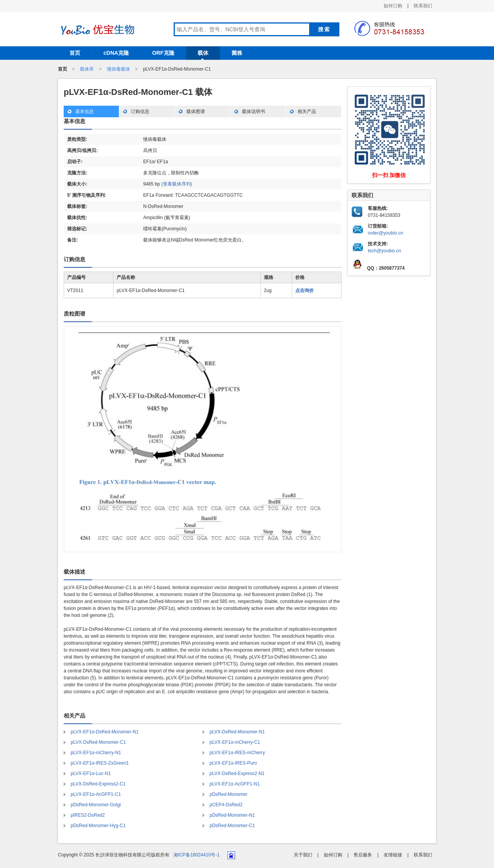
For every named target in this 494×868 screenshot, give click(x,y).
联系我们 (423, 6)
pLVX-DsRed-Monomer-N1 (237, 732)
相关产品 (307, 111)
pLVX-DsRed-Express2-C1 (98, 784)
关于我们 (303, 855)
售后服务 (363, 855)
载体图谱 (196, 111)
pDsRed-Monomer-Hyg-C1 (98, 826)
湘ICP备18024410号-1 (196, 855)
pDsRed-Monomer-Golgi (96, 805)
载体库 (87, 69)
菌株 (237, 53)
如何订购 (393, 6)
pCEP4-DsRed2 (226, 805)
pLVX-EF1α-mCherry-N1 (96, 753)
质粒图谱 (74, 314)
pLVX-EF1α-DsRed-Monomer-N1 (105, 732)
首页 (75, 53)
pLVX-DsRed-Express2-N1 (237, 773)
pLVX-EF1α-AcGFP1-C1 (96, 794)
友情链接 (393, 855)
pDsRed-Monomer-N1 (232, 815)
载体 (203, 53)
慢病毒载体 (118, 69)
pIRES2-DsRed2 (88, 815)
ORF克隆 (163, 53)
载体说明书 (254, 111)
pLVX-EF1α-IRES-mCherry (237, 753)
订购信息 (140, 111)
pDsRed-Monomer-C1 (232, 826)
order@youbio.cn (386, 233)
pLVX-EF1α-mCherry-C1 (235, 742)
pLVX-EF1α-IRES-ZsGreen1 (100, 763)
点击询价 (305, 290)
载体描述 (74, 572)
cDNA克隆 (116, 53)
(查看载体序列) (177, 184)
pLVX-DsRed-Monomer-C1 (98, 742)
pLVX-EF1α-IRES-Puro (233, 763)
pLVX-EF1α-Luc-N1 (91, 773)
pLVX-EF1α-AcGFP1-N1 (235, 784)
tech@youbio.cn (384, 251)
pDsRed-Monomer (228, 794)
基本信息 (85, 111)
